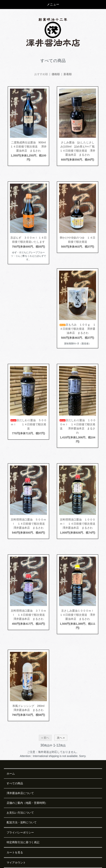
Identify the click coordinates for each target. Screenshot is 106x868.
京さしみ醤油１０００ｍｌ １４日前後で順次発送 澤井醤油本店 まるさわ (78, 615)
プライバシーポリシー (20, 833)
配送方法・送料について (22, 822)
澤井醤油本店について (20, 793)
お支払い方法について (20, 813)
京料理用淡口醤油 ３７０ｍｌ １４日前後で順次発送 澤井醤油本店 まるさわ (29, 615)
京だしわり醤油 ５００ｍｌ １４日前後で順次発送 (28, 424)
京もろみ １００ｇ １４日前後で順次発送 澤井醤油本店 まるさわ (78, 329)
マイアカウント (16, 863)
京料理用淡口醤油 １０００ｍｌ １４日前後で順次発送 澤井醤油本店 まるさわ (79, 524)
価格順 (56, 74)
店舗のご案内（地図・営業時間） (27, 803)
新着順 (68, 74)
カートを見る (15, 852)
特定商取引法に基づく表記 (23, 842)
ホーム (11, 774)
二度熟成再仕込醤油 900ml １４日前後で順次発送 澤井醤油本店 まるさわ (31, 147)
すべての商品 (15, 783)
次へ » (61, 738)
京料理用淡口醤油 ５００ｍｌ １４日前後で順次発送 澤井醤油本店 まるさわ (29, 524)
